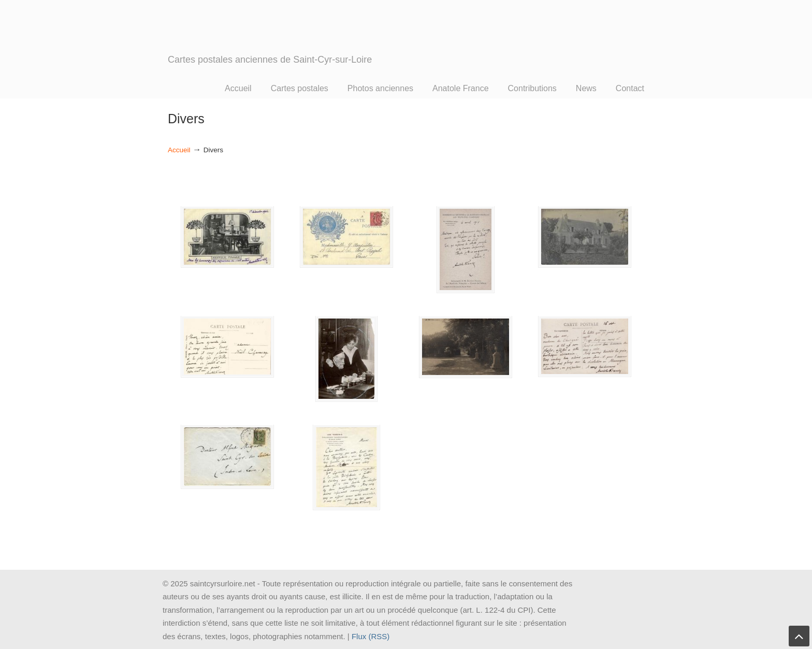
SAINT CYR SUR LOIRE (271, 42)
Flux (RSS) (371, 636)
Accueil (179, 150)
